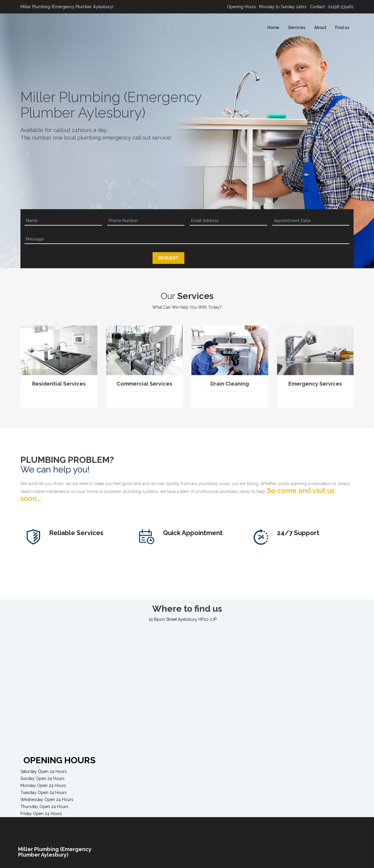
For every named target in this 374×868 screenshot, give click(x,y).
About (320, 27)
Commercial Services (144, 387)
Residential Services (59, 387)
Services (297, 27)
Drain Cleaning (230, 387)
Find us (342, 27)
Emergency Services (315, 387)
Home (273, 27)
